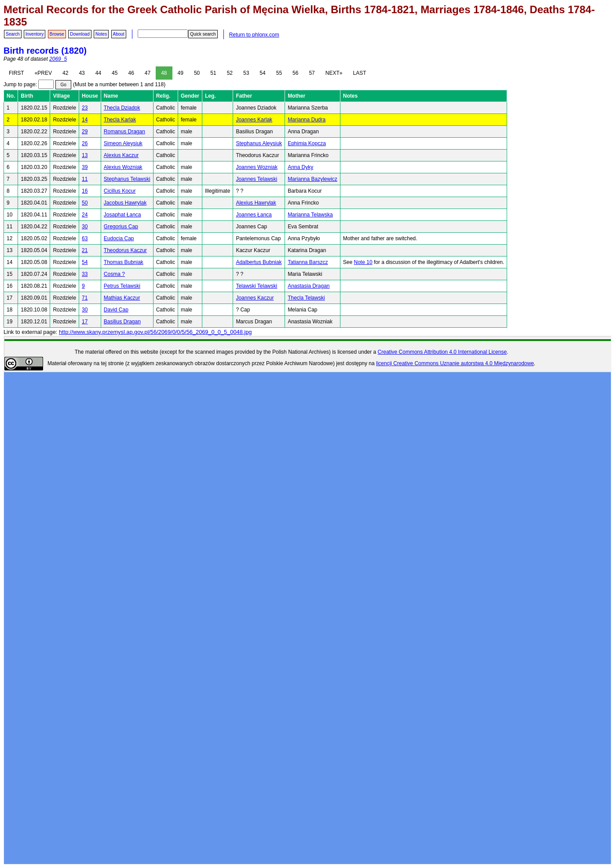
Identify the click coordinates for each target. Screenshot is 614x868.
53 (246, 73)
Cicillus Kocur (120, 191)
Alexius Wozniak (123, 167)
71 (85, 298)
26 (85, 143)
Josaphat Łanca (122, 215)
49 (181, 73)
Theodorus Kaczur (125, 250)
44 (98, 73)
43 (82, 73)
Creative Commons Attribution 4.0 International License (442, 352)
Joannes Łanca (254, 215)
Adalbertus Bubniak (259, 262)
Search (13, 34)
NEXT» (334, 73)
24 (85, 215)
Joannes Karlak (254, 120)
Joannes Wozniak (257, 167)
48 (164, 73)
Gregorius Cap (121, 227)
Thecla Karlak (120, 120)
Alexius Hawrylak (256, 203)
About (119, 34)
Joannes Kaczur (255, 298)
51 (213, 73)
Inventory (35, 34)
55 (279, 73)
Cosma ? (114, 274)
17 (85, 322)
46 (131, 73)
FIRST (16, 73)
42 (65, 73)
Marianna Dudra (307, 120)
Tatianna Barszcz (308, 262)
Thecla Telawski (306, 298)
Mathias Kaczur (122, 298)
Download (80, 34)
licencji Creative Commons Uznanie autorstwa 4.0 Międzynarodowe (455, 363)
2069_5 (58, 59)
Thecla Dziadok (122, 108)
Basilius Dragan (122, 322)
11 (85, 179)
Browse (57, 34)
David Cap (116, 310)
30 (85, 227)
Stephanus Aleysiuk (259, 143)
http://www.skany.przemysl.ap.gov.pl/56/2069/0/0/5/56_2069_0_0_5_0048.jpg (155, 332)
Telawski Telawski (256, 286)
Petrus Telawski (122, 286)
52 (230, 73)
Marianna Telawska (310, 215)
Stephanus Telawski (127, 179)
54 (262, 73)
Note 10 (363, 262)
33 (85, 274)
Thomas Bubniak (124, 262)
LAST (359, 73)
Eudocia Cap (119, 238)
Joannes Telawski (256, 179)
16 (85, 191)
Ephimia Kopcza (307, 143)
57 (312, 73)
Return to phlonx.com (254, 35)
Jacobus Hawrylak (125, 203)
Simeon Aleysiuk (123, 143)
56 (295, 73)
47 (148, 73)
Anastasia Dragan (309, 286)
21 (85, 250)
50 (197, 73)
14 (85, 120)
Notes (101, 34)
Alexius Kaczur (121, 155)
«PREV (43, 73)
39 (85, 167)
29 (85, 132)
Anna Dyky (300, 167)
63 (85, 238)
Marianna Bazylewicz (312, 179)
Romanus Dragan (124, 132)
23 (85, 108)
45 (115, 73)
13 (85, 155)
